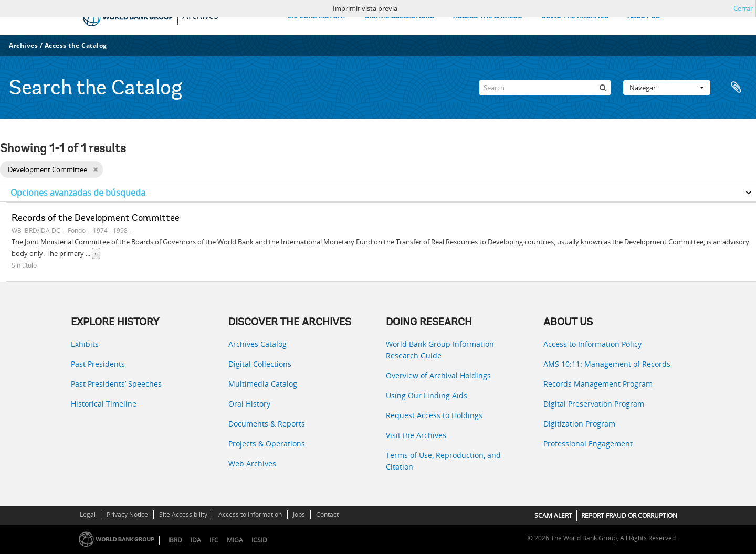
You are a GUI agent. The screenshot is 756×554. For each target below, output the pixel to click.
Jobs (299, 514)
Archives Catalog (258, 344)
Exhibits (85, 344)
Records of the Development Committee (96, 219)
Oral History (249, 404)
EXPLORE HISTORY (317, 17)
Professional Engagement (588, 444)
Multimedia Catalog (263, 384)
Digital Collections (260, 364)
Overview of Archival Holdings (438, 375)
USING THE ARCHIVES (575, 17)
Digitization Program (579, 424)
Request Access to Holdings (434, 415)
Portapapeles (736, 88)
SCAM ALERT (553, 515)
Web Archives (252, 464)
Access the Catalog (76, 45)
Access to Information (250, 514)
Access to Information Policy (592, 344)
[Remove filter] (95, 169)
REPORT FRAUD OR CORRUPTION (629, 515)
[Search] (545, 88)
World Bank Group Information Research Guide (440, 350)
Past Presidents (98, 364)
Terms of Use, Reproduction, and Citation (443, 461)
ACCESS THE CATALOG (488, 17)
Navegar (667, 88)
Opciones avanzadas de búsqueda (78, 193)
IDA (196, 540)
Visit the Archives (416, 435)
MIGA (235, 540)
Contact (327, 514)
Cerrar (743, 8)
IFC (214, 540)
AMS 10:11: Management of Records (607, 364)
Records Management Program (598, 384)
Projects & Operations (267, 444)
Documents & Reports (267, 424)
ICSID (259, 540)
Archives (23, 45)
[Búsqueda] (603, 88)
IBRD (175, 540)
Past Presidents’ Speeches (116, 384)
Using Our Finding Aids (427, 395)
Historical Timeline (104, 404)
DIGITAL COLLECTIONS (400, 17)
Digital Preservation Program (594, 404)
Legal (88, 514)
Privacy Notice (127, 514)
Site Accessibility (183, 514)
